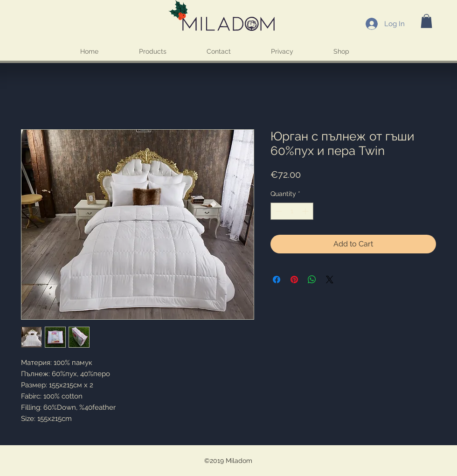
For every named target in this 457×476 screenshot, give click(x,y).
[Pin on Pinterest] (294, 280)
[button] (426, 21)
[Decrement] (278, 211)
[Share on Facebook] (277, 280)
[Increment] (306, 211)
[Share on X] (330, 280)
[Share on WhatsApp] (312, 280)
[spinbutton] (292, 211)
